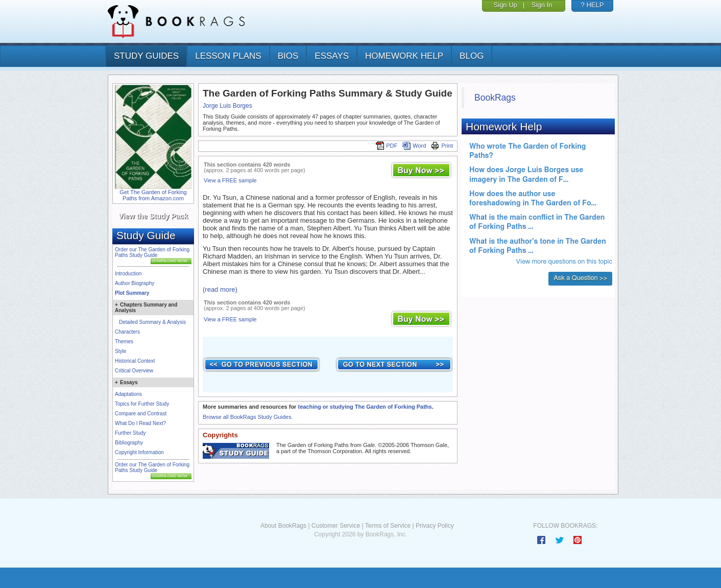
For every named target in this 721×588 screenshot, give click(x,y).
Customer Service (336, 526)
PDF (387, 146)
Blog (472, 56)
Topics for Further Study (142, 404)
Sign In (542, 5)
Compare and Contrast (141, 414)
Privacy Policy (435, 526)
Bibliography (129, 443)
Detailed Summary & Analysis (152, 322)
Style (121, 351)
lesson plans (228, 56)
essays (332, 56)
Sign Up (506, 5)
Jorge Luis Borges (227, 106)
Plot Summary (132, 293)
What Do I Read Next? (140, 423)
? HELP (593, 5)
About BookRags (283, 526)
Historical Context (135, 361)
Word (414, 146)
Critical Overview (134, 371)
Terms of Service (388, 526)
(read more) (220, 289)
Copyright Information (139, 452)
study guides (146, 56)
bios (288, 56)
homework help (404, 56)
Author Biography (135, 283)
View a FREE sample (230, 180)
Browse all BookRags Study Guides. (248, 417)
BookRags (495, 98)
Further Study (130, 433)
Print (442, 146)
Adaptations (128, 394)
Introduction (128, 274)
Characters (127, 332)
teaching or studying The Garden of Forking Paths (365, 407)
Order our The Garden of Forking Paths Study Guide (152, 252)
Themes (124, 342)
